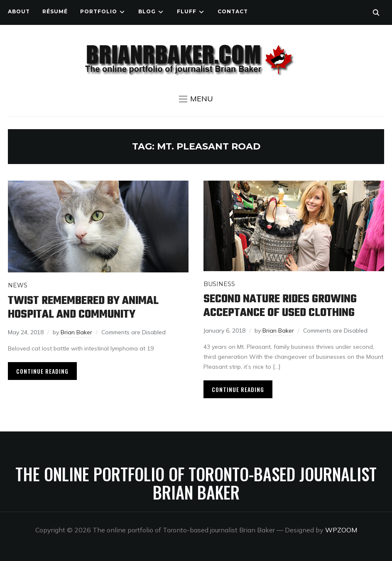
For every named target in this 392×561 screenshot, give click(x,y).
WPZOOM (341, 530)
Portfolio (99, 11)
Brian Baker (76, 332)
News (18, 285)
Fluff (187, 11)
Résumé (55, 11)
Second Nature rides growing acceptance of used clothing (280, 306)
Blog (147, 11)
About (19, 11)
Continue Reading (42, 371)
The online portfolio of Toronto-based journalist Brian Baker (196, 483)
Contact (233, 11)
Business (219, 284)
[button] (196, 99)
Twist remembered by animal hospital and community (83, 308)
